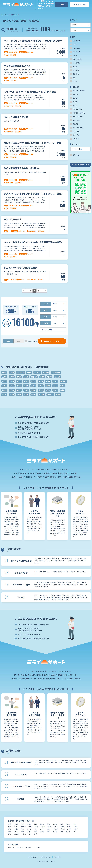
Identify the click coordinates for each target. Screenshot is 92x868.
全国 (30, 834)
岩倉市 (49, 377)
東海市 (12, 386)
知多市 (4, 390)
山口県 (16, 831)
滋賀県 (23, 829)
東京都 (16, 827)
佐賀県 (55, 831)
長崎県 (61, 831)
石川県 (43, 827)
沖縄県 (24, 834)
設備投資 (75, 102)
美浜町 (33, 390)
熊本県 (68, 831)
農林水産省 (37, 848)
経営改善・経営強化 (79, 91)
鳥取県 (63, 829)
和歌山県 (56, 829)
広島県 (10, 831)
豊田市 (33, 395)
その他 (75, 81)
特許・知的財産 (77, 117)
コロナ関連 (76, 131)
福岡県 (49, 831)
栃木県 (61, 824)
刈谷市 (12, 372)
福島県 (49, 824)
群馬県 (68, 824)
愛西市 (33, 381)
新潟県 (30, 827)
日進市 (55, 381)
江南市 (33, 386)
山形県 (42, 824)
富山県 (37, 827)
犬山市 (55, 386)
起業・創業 (76, 120)
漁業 (74, 78)
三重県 (16, 829)
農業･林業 (76, 74)
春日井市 (63, 381)
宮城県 (29, 824)
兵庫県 (42, 829)
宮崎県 (10, 834)
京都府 (29, 829)
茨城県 (55, 824)
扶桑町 (41, 381)
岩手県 (23, 824)
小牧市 (26, 377)
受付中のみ (76, 155)
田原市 (63, 386)
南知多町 (37, 372)
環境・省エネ (77, 135)
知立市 (12, 390)
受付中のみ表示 (32, 341)
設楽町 (63, 390)
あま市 (4, 381)
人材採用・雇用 (77, 109)
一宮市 (4, 372)
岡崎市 (42, 377)
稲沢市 (26, 390)
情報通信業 (76, 48)
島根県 (69, 829)
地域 (46, 310)
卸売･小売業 (77, 52)
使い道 (46, 323)
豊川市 (12, 395)
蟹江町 (48, 390)
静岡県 (76, 827)
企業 (8, 341)
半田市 (29, 372)
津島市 (41, 386)
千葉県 (10, 827)
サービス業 (76, 63)
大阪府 (36, 829)
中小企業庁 (20, 848)
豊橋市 (26, 395)
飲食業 (75, 56)
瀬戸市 (48, 386)
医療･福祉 (76, 70)
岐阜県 (69, 827)
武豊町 (26, 386)
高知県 (42, 831)
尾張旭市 (34, 377)
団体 (19, 341)
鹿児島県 (17, 834)
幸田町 (19, 381)
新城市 (48, 381)
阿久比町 (50, 395)
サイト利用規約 (32, 857)
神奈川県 (23, 827)
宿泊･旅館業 (77, 41)
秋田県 (36, 824)
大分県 (74, 831)
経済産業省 (11, 848)
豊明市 (19, 395)
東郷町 (19, 386)
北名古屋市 (20, 372)
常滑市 (12, 381)
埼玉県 (74, 824)
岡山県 (76, 829)
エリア (46, 304)
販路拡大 (75, 94)
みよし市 (57, 377)
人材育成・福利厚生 (79, 113)
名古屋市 (46, 372)
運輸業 (75, 67)
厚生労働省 (29, 848)
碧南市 (19, 390)
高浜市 (58, 395)
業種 (46, 317)
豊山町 (4, 395)
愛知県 (10, 829)
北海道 (10, 824)
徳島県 (23, 831)
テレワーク (76, 139)
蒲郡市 (41, 390)
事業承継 (75, 124)
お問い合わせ (57, 857)
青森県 (16, 824)
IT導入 (75, 105)
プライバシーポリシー (45, 857)
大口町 (4, 377)
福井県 (50, 827)
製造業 (75, 44)
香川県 (29, 831)
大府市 (12, 377)
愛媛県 (36, 831)
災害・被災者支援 (78, 128)
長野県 (63, 827)
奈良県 (49, 829)
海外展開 (75, 98)
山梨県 (56, 827)
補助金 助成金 (5, 15)
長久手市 (41, 395)
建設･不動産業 (77, 59)
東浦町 (4, 386)
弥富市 (26, 381)
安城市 (19, 377)
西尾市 (55, 390)
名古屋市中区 (56, 372)
